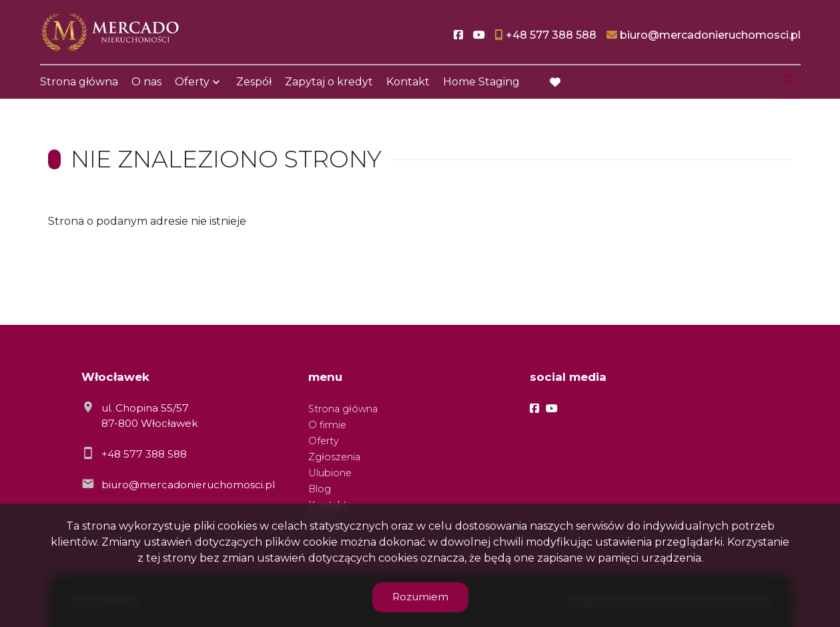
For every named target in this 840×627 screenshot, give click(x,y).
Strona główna (79, 82)
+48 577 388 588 (144, 454)
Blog (320, 489)
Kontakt (408, 82)
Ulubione (330, 473)
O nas (146, 82)
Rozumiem (420, 597)
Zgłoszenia (334, 457)
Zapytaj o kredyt (329, 82)
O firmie (327, 425)
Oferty (192, 82)
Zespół (254, 82)
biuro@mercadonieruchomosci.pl (188, 485)
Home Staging (481, 82)
